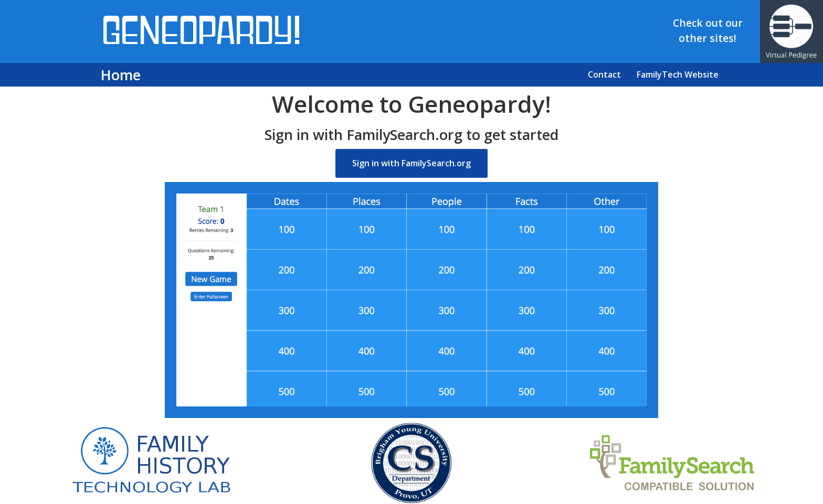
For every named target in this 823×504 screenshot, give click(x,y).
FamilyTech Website (678, 74)
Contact (604, 74)
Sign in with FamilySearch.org (411, 163)
